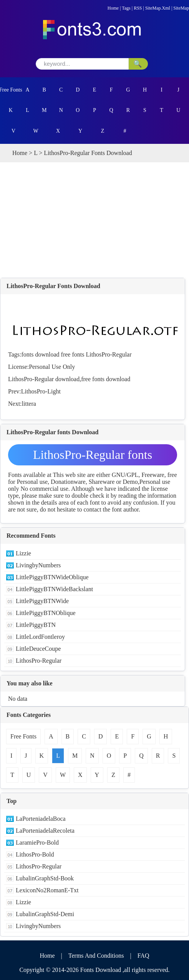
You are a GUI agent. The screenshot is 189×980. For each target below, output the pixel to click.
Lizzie (23, 553)
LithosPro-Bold (35, 854)
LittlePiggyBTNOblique (46, 613)
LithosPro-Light (41, 391)
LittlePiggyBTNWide (42, 601)
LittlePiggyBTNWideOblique (52, 577)
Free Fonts (11, 90)
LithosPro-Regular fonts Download (93, 457)
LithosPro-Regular (109, 354)
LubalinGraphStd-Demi (45, 914)
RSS (138, 8)
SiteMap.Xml (158, 8)
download (47, 354)
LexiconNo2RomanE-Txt (47, 890)
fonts (27, 354)
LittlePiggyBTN (36, 625)
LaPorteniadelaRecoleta (45, 831)
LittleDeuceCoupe (38, 649)
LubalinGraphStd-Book (45, 878)
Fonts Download (101, 970)
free (66, 354)
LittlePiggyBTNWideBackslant (54, 589)
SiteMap (181, 8)
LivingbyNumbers (38, 565)
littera (29, 404)
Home (113, 8)
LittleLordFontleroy (40, 637)
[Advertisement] (94, 220)
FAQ (143, 956)
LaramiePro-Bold (37, 842)
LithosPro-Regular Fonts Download (53, 286)
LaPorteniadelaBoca (41, 819)
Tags (126, 8)
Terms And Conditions (96, 956)
